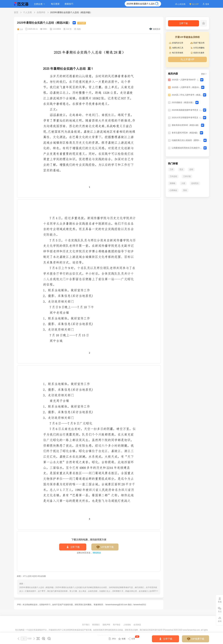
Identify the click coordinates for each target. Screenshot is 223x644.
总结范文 (195, 183)
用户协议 (117, 625)
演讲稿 (172, 183)
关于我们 (86, 625)
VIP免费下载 (105, 547)
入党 (183, 183)
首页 (16, 12)
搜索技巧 (69, 4)
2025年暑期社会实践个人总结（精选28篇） (71, 12)
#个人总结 (27, 576)
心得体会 (173, 190)
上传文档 (180, 4)
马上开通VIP (187, 59)
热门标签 (173, 163)
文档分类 (40, 4)
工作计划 (187, 176)
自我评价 (41, 12)
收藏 (122, 639)
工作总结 (173, 176)
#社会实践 (42, 576)
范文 (181, 169)
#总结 (34, 576)
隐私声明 (107, 625)
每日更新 (55, 4)
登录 (206, 4)
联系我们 (96, 625)
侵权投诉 (155, 29)
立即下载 (73, 547)
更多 (204, 74)
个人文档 (27, 12)
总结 (191, 169)
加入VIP (194, 4)
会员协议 (137, 625)
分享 (134, 638)
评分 (112, 639)
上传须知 (127, 625)
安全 (185, 190)
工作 (171, 169)
